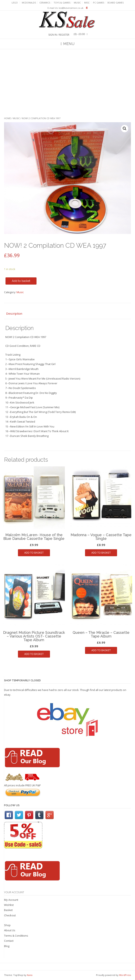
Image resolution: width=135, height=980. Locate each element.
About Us (10, 930)
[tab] (67, 314)
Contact (9, 941)
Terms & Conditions (16, 936)
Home (7, 118)
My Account (11, 900)
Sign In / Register (59, 35)
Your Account (14, 892)
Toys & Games (62, 3)
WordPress (125, 975)
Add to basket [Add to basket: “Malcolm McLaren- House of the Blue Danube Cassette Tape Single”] (34, 553)
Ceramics (45, 3)
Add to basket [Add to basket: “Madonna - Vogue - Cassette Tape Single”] (101, 553)
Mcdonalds (29, 3)
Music (77, 3)
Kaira (30, 975)
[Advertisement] (67, 83)
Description (14, 313)
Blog (7, 946)
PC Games (99, 3)
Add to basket (21, 281)
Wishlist (9, 905)
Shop (7, 925)
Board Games (116, 3)
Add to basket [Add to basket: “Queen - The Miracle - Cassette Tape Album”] (101, 650)
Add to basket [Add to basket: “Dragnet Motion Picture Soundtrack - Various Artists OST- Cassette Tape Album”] (34, 654)
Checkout (10, 915)
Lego (15, 3)
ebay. (8, 695)
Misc (87, 3)
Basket (8, 910)
